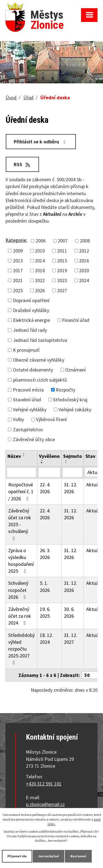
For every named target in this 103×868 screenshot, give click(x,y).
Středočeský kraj (70, 400)
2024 (84, 280)
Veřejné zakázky (75, 409)
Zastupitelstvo (28, 429)
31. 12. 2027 (71, 639)
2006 (41, 241)
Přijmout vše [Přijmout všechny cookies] (17, 856)
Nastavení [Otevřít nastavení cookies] (78, 856)
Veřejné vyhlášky (30, 409)
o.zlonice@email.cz (45, 804)
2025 (18, 290)
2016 (84, 261)
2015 (62, 261)
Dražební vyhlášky (31, 310)
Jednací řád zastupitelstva (40, 340)
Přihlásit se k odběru (41, 142)
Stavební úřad (27, 400)
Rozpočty (66, 390)
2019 (62, 270)
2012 (84, 251)
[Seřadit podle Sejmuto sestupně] (66, 463)
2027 (62, 290)
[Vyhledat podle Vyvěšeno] (49, 472)
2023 (62, 280)
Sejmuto (73, 456)
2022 (40, 280)
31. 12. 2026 (71, 488)
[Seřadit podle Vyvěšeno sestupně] (42, 463)
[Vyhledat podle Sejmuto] (73, 472)
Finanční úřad (76, 320)
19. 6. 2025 (45, 612)
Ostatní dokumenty (33, 370)
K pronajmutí (26, 350)
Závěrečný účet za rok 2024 (20, 616)
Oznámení (75, 370)
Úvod (11, 97)
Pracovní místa (28, 390)
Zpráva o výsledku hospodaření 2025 (21, 561)
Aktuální (95, 485)
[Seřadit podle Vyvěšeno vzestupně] (42, 461)
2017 (18, 270)
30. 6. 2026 (69, 612)
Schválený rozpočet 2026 (18, 590)
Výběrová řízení (51, 419)
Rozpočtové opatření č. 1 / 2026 (21, 491)
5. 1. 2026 (45, 586)
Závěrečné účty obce (34, 439)
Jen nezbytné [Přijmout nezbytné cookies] (48, 856)
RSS (22, 164)
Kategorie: (16, 240)
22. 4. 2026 (45, 488)
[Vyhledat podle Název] (21, 472)
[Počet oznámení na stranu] (92, 675)
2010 (40, 251)
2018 (40, 270)
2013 (18, 261)
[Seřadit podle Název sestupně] (24, 456)
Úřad (28, 97)
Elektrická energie (31, 320)
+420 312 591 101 (44, 784)
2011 (62, 251)
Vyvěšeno (49, 456)
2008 (85, 241)
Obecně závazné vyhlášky (39, 360)
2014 (40, 261)
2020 (84, 270)
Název (14, 456)
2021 (18, 280)
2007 (63, 241)
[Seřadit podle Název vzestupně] (24, 454)
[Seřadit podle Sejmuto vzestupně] (66, 461)
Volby (18, 419)
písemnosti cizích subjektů (40, 380)
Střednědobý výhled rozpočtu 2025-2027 (21, 649)
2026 (40, 290)
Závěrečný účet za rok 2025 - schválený (20, 524)
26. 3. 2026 (45, 554)
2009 (18, 251)
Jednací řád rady (30, 330)
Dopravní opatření (31, 300)
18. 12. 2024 (46, 639)
